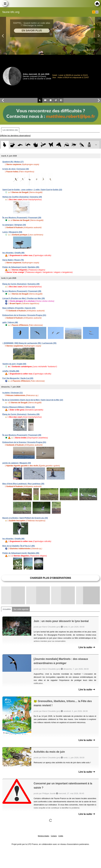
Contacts (54, 836)
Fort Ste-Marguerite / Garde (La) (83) (18, 378)
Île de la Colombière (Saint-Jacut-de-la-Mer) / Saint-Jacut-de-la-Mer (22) (33, 400)
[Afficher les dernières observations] (15, 136)
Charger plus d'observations (50, 578)
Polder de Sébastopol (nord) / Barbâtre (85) (21, 267)
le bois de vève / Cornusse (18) (16, 169)
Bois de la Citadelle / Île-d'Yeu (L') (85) (19, 546)
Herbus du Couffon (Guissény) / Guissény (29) (22, 197)
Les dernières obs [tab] (10, 130)
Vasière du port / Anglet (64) (14, 364)
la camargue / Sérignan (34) (14, 225)
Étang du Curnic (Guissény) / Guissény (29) (21, 284)
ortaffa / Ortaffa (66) (11, 371)
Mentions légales (44, 836)
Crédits (61, 836)
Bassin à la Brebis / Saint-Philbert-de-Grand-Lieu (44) (25, 518)
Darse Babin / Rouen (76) (13, 260)
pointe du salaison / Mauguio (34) (17, 463)
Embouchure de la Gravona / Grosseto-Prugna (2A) (24, 315)
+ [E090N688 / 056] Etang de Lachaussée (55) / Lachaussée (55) (29, 343)
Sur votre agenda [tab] (21, 609)
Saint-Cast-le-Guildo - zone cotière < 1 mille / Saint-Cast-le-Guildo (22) (32, 190)
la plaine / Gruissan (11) (13, 393)
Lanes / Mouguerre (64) (12, 232)
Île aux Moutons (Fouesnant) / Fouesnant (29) (22, 218)
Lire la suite (87, 647)
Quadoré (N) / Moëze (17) (13, 162)
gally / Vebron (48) (10, 322)
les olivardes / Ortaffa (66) (13, 253)
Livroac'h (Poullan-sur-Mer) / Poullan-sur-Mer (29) (24, 298)
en (97, 12)
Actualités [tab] (7, 609)
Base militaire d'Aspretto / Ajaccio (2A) (19, 308)
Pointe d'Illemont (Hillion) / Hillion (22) (19, 407)
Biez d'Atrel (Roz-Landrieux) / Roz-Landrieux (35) (23, 484)
